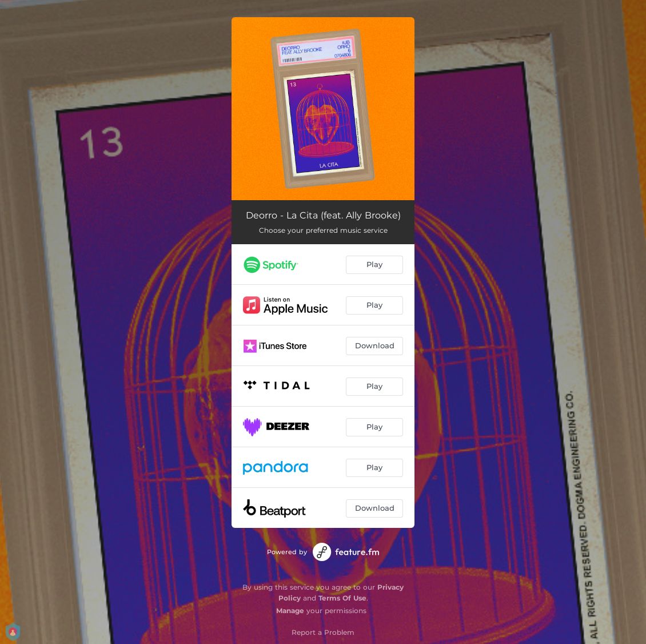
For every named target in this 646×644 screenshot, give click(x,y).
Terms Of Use (342, 598)
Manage (290, 611)
